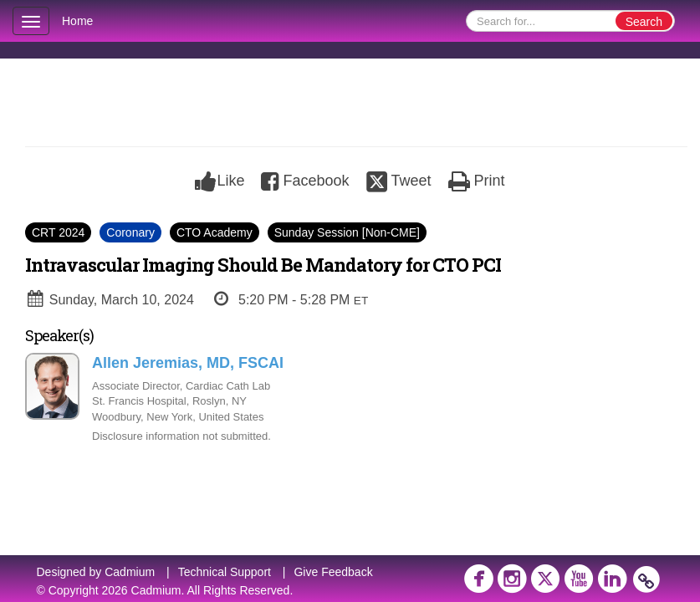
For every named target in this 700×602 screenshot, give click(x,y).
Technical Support (225, 572)
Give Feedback (333, 572)
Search (644, 22)
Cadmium (130, 572)
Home (77, 21)
